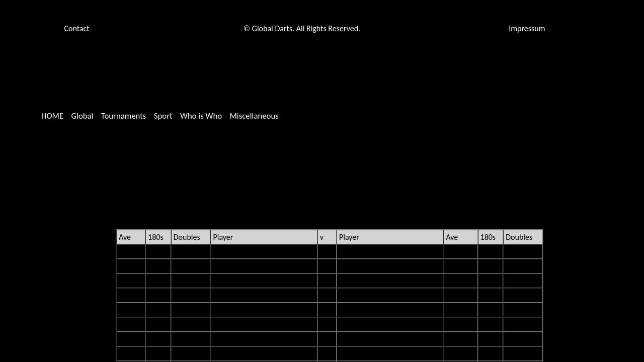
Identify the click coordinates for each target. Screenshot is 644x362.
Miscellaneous (254, 116)
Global (82, 116)
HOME (52, 116)
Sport (163, 116)
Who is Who (201, 116)
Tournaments (124, 116)
